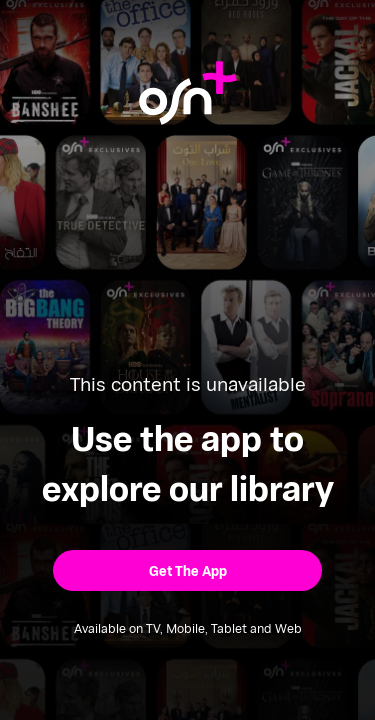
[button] (187, 570)
